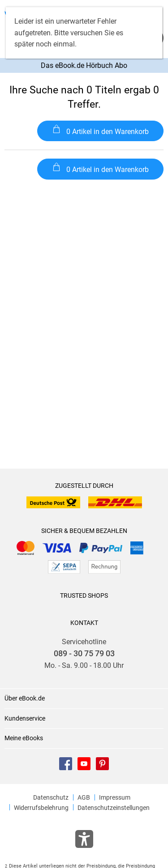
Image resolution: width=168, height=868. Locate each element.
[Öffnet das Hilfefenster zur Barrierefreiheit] (84, 841)
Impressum (115, 797)
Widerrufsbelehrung (41, 808)
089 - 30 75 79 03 (84, 654)
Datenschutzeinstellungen (114, 808)
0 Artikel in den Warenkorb (101, 130)
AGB (84, 797)
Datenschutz (51, 797)
